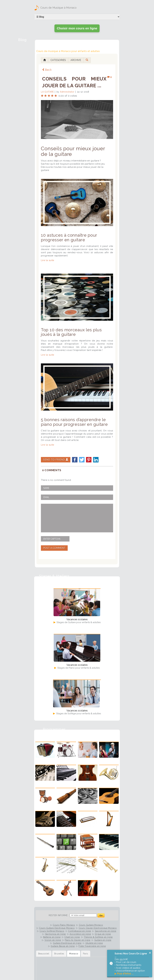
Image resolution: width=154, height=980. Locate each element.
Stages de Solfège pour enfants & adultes (78, 714)
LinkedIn (96, 460)
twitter (82, 460)
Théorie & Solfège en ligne (98, 937)
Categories (58, 60)
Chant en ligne (72, 937)
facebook (75, 460)
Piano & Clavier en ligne (78, 940)
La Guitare (47, 92)
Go (101, 915)
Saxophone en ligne (106, 931)
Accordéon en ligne (80, 934)
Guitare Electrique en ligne (67, 943)
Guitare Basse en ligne (63, 946)
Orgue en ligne (103, 934)
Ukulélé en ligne (94, 943)
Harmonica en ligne (55, 934)
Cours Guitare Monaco (91, 925)
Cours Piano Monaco (64, 925)
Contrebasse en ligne (80, 931)
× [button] (150, 953)
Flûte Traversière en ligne (92, 946)
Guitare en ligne (103, 940)
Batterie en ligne (52, 937)
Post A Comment (54, 548)
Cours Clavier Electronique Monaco (98, 928)
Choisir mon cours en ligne (77, 28)
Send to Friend (56, 460)
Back (47, 70)
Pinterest (89, 460)
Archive (76, 60)
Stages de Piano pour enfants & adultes (78, 668)
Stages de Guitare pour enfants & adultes (78, 622)
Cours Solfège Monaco (52, 931)
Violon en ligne (53, 940)
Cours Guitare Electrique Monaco (57, 928)
